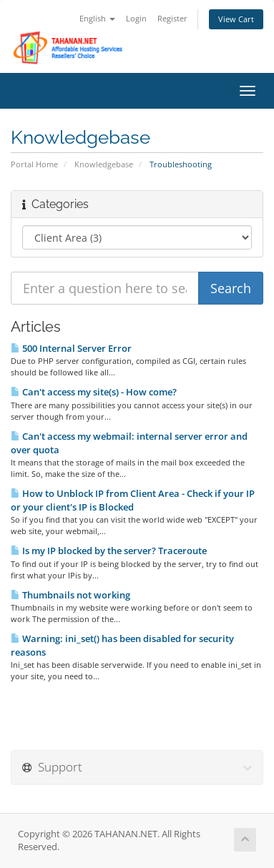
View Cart (236, 19)
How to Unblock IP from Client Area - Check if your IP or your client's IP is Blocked (133, 500)
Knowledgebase (104, 164)
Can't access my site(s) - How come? (94, 392)
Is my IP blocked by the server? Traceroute (109, 551)
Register (172, 18)
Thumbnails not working (70, 595)
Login (136, 18)
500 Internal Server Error (71, 348)
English (97, 18)
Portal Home (34, 164)
